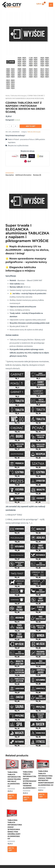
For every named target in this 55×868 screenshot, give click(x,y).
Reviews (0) (37, 175)
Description (10, 175)
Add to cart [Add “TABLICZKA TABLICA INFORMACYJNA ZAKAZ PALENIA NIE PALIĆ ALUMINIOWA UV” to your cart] (11, 797)
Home (7, 96)
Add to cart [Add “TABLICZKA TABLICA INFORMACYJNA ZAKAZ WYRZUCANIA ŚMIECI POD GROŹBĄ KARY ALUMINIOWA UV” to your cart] (11, 849)
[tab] (10, 175)
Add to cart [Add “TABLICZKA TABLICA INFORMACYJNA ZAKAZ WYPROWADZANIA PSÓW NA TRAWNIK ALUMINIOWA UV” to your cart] (26, 799)
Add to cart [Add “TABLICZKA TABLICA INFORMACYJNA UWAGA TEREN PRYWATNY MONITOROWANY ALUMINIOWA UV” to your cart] (42, 796)
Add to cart (31, 126)
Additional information (23, 175)
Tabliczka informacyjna (18, 96)
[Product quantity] (11, 126)
